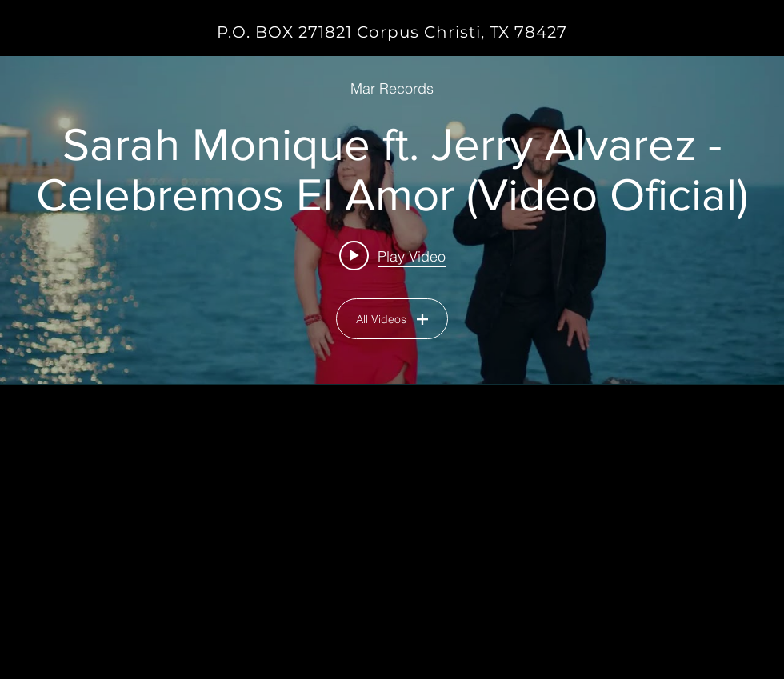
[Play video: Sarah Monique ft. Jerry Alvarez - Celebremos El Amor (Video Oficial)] (392, 255)
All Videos (392, 319)
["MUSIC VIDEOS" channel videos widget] (392, 220)
